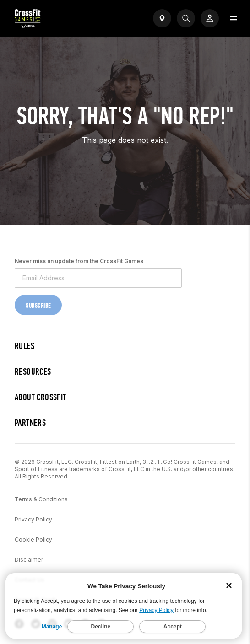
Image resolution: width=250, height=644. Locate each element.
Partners (30, 423)
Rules (24, 346)
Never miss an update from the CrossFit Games (79, 261)
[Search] (186, 18)
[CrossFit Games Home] (28, 26)
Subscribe (38, 306)
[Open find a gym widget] (162, 18)
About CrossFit (41, 397)
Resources (33, 372)
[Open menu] (234, 18)
